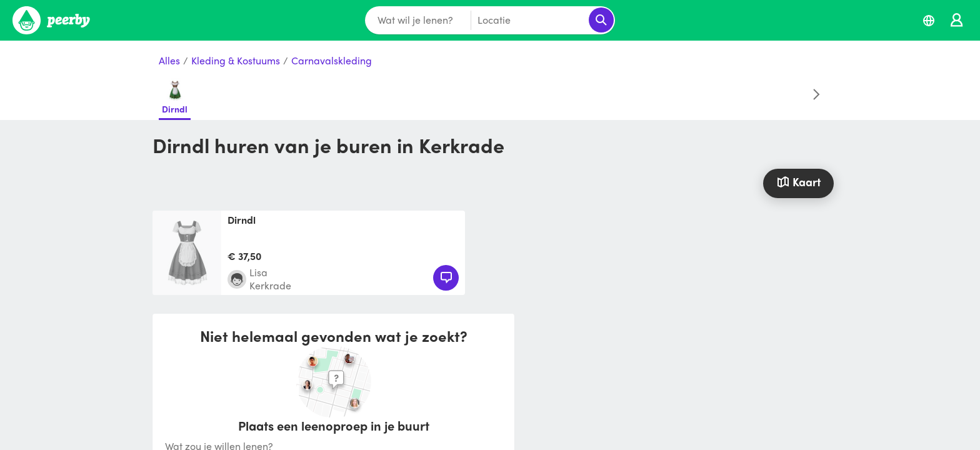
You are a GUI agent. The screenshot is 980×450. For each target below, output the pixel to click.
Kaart (798, 182)
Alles (169, 61)
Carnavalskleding (332, 61)
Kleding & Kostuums (236, 61)
